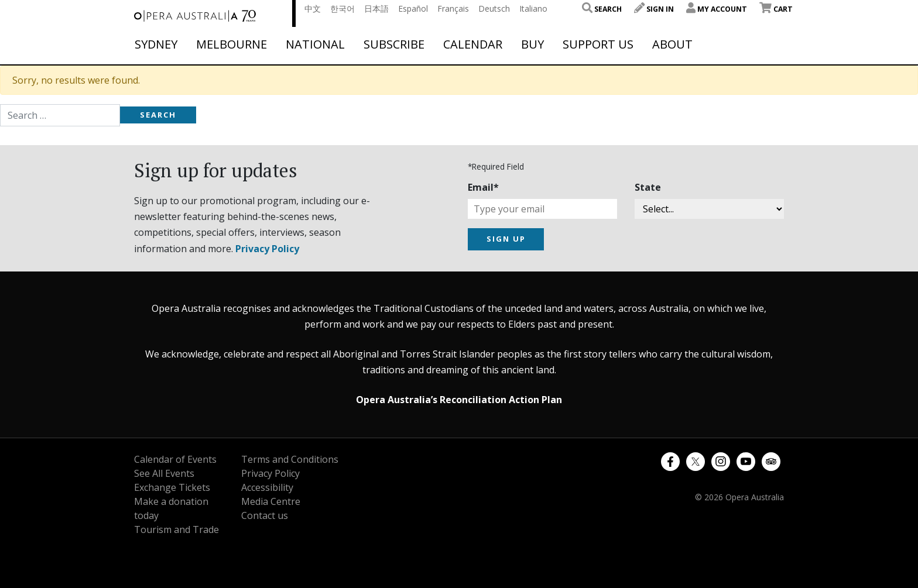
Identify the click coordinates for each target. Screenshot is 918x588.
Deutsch (494, 8)
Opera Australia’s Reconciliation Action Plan (459, 400)
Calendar (473, 44)
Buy (532, 44)
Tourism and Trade (177, 529)
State (648, 187)
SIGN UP (506, 239)
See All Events (164, 473)
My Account (717, 9)
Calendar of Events (175, 459)
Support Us (598, 44)
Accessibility (267, 487)
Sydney (156, 44)
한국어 (342, 8)
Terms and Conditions (290, 459)
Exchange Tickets (172, 487)
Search (602, 9)
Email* (483, 187)
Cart (776, 9)
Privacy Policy (267, 249)
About (672, 44)
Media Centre (271, 501)
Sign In (654, 9)
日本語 (376, 8)
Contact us (265, 515)
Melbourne (232, 44)
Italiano (533, 8)
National (315, 44)
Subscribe (394, 44)
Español (413, 8)
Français (453, 8)
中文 (313, 8)
